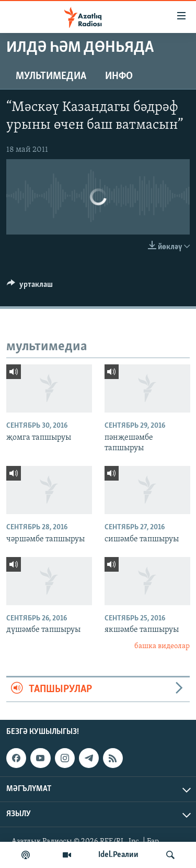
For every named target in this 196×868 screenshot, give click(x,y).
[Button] (30, 287)
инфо (119, 76)
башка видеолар (162, 646)
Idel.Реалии (118, 855)
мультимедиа (51, 76)
